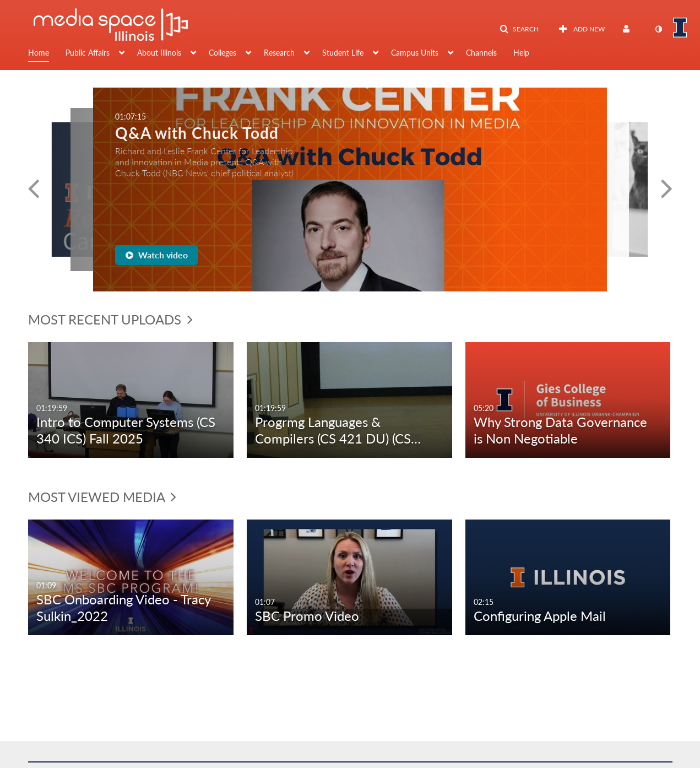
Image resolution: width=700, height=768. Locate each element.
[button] (519, 29)
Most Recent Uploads (110, 319)
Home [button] (39, 53)
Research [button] (279, 53)
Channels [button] (481, 53)
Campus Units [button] (415, 53)
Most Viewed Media (102, 497)
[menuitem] (47, 54)
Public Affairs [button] (88, 53)
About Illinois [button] (159, 53)
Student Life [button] (343, 53)
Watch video (157, 255)
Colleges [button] (223, 53)
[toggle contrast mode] (659, 29)
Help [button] (521, 53)
